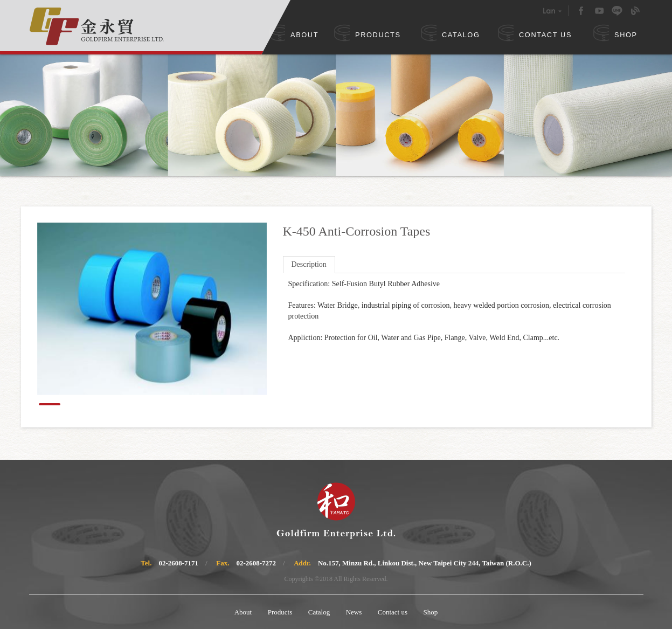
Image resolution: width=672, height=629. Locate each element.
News (354, 612)
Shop (431, 612)
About (243, 612)
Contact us (393, 612)
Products (280, 612)
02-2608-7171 (178, 563)
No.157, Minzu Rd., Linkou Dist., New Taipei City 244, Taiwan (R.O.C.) (425, 563)
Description (309, 264)
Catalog (319, 612)
